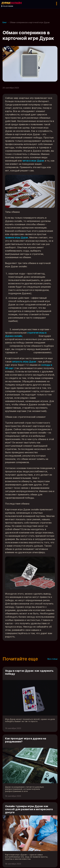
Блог (5, 22)
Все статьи (52, 659)
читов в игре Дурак (33, 161)
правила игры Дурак (17, 238)
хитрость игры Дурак (24, 362)
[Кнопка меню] (57, 4)
